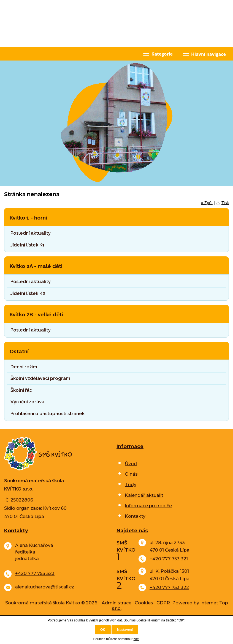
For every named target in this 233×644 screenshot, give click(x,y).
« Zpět (207, 203)
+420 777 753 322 (169, 587)
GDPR (163, 603)
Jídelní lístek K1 (28, 245)
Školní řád (21, 390)
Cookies (144, 603)
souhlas (79, 620)
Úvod (131, 464)
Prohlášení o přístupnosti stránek (48, 413)
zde (136, 639)
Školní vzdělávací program (40, 378)
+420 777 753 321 (169, 559)
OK (103, 630)
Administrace (116, 603)
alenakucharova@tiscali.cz (45, 587)
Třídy (131, 485)
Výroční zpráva (27, 402)
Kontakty (135, 516)
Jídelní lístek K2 (28, 293)
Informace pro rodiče (148, 506)
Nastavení (125, 630)
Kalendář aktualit (144, 495)
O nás (131, 474)
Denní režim (24, 367)
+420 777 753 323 (35, 573)
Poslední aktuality (31, 233)
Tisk (225, 203)
